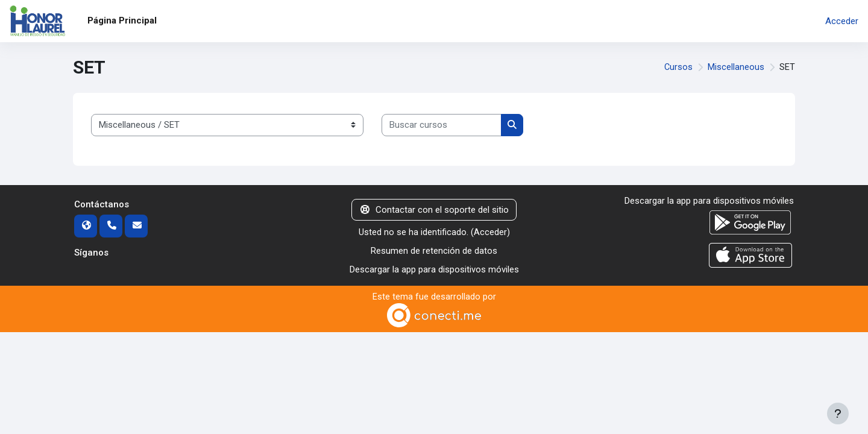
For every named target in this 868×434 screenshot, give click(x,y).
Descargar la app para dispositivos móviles (434, 269)
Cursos (678, 68)
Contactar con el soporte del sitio (434, 210)
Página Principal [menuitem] (122, 20)
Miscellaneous (736, 68)
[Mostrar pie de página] (838, 414)
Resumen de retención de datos (434, 251)
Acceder (842, 21)
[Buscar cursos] (442, 125)
